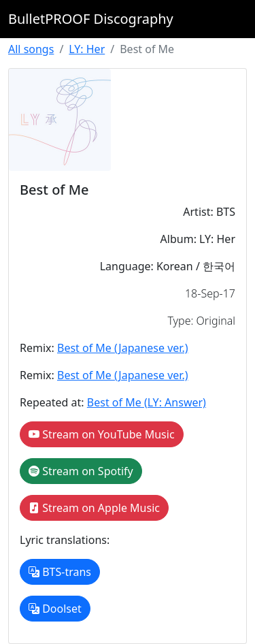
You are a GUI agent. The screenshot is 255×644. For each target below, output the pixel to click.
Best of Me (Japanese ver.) (123, 348)
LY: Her (87, 49)
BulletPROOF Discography (91, 19)
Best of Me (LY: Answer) (147, 402)
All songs (31, 49)
